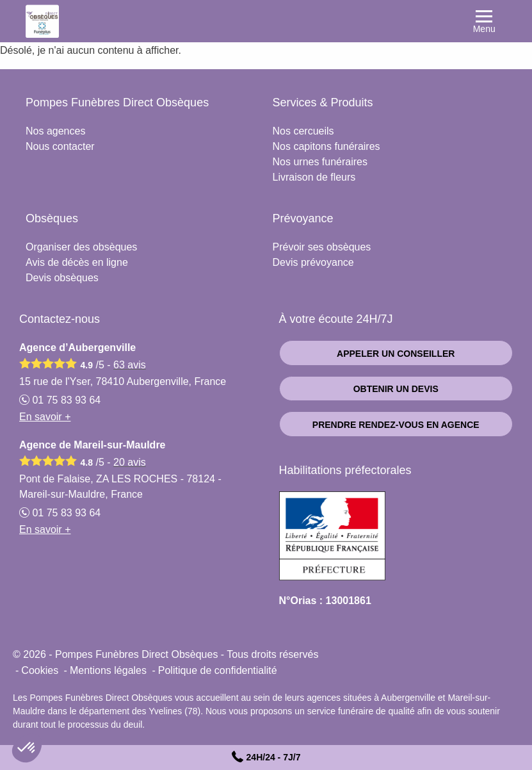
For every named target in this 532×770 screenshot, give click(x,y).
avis (130, 365)
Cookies (40, 670)
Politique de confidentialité (218, 670)
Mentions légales (108, 670)
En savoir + (45, 417)
